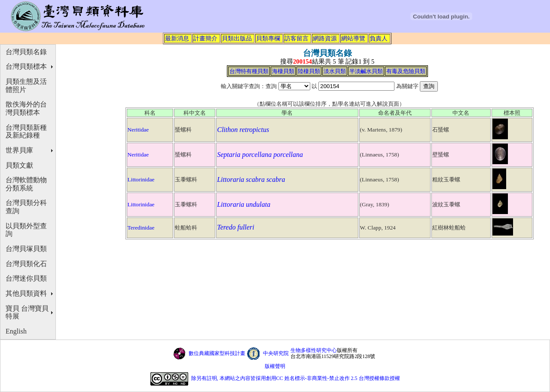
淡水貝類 (335, 71)
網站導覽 (353, 38)
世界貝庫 (19, 150)
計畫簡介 (205, 38)
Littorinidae (141, 179)
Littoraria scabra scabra (251, 179)
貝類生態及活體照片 (26, 86)
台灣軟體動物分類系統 (26, 184)
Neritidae (138, 130)
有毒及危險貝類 (406, 71)
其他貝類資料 (26, 293)
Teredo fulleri (235, 227)
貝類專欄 (268, 38)
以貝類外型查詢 (26, 230)
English (16, 331)
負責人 (379, 38)
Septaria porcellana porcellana (260, 155)
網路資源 (325, 38)
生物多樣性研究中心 (314, 350)
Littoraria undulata (244, 204)
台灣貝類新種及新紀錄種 (26, 132)
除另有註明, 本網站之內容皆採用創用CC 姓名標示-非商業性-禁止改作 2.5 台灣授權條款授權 (296, 378)
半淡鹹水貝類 (366, 71)
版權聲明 (275, 366)
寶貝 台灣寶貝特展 (27, 312)
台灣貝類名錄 (26, 52)
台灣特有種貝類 (249, 71)
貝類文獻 (19, 165)
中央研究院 (276, 353)
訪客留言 (296, 38)
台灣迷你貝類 (26, 278)
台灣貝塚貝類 (26, 249)
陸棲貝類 (309, 71)
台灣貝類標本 (26, 66)
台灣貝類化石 (26, 264)
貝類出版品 (237, 38)
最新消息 (177, 38)
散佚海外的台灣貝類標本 (26, 108)
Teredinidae (141, 228)
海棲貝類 (283, 71)
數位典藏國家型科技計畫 (217, 353)
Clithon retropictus (243, 130)
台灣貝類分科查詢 (26, 207)
